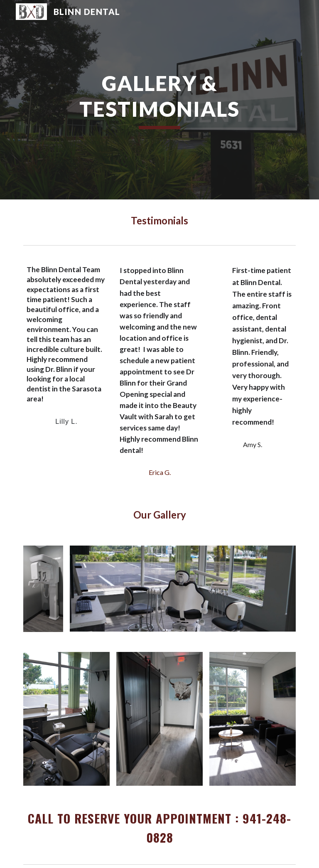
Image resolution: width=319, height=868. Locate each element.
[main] (159, 100)
